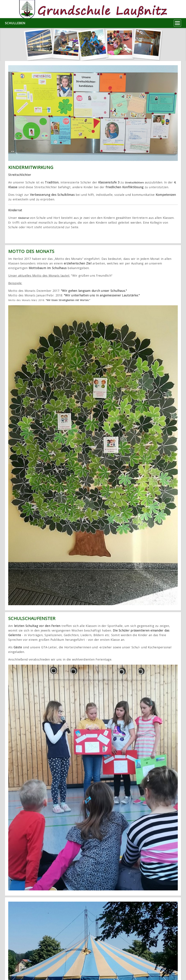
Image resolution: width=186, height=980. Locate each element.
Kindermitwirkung (31, 167)
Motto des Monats (31, 251)
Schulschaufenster (32, 618)
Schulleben (15, 23)
